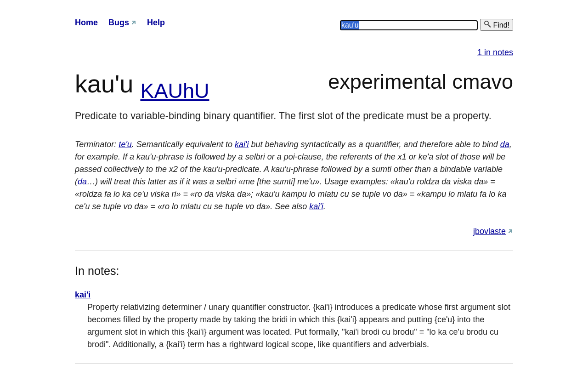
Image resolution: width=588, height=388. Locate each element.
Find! (497, 25)
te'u (125, 144)
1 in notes (495, 52)
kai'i (242, 144)
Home (86, 23)
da (505, 144)
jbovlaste (489, 231)
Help (156, 23)
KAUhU (175, 91)
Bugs (119, 23)
